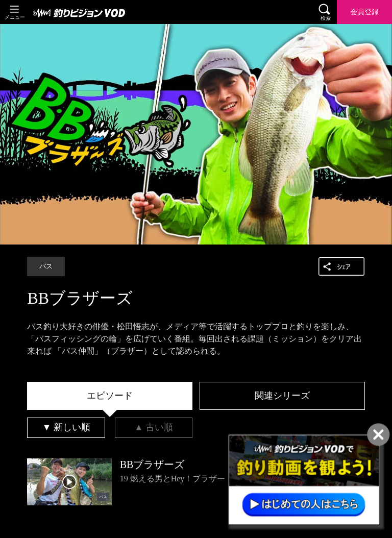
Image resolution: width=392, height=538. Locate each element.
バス (46, 266)
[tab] (110, 396)
